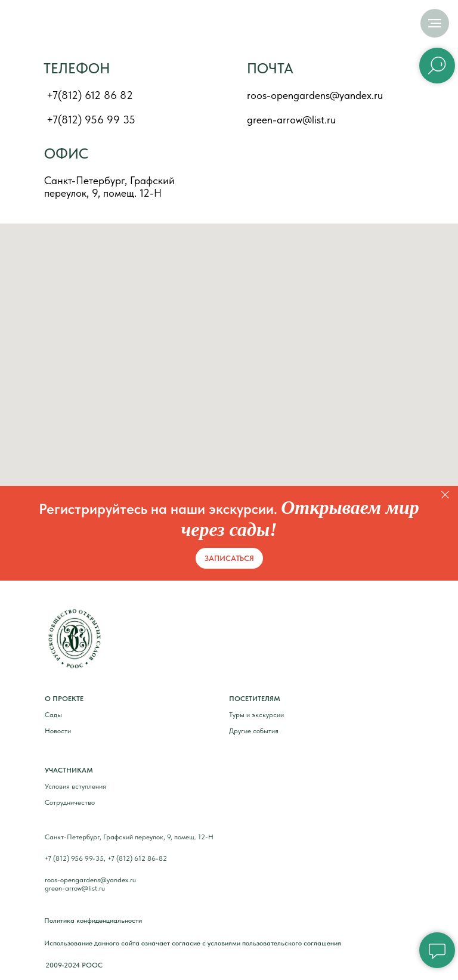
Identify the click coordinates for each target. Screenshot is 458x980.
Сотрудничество (70, 802)
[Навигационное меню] (435, 23)
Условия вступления (75, 786)
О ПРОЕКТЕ (64, 699)
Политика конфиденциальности (93, 920)
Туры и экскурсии (256, 715)
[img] (58, 25)
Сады (53, 715)
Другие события (254, 731)
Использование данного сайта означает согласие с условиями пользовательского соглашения (193, 943)
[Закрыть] (445, 495)
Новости (58, 731)
